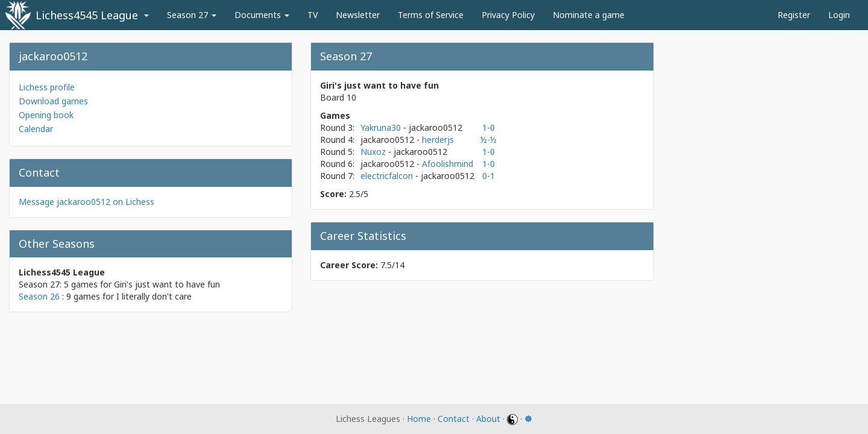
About (488, 419)
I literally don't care (154, 296)
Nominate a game (589, 15)
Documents (262, 15)
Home (419, 419)
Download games (53, 101)
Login (839, 15)
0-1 (489, 176)
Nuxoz (374, 152)
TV (313, 15)
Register (794, 15)
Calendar (36, 129)
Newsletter (358, 15)
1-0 (489, 127)
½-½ (489, 140)
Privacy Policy (508, 15)
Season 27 (192, 15)
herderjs (438, 140)
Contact (454, 419)
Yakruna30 (382, 127)
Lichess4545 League (87, 15)
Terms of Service (431, 15)
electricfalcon (388, 176)
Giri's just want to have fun (167, 284)
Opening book (46, 115)
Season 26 (39, 296)
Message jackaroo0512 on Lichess (86, 202)
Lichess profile (47, 87)
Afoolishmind (448, 164)
